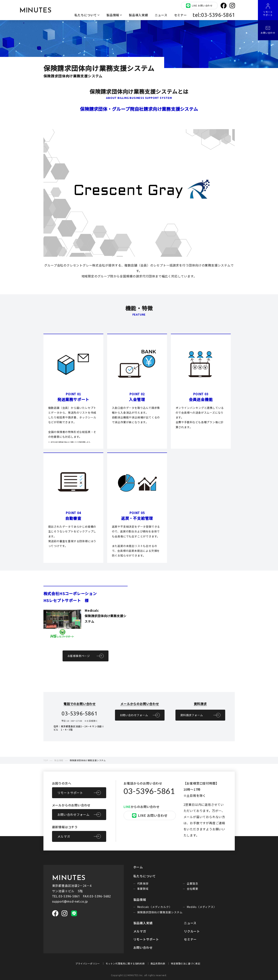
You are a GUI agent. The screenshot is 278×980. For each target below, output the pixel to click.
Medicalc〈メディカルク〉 (154, 907)
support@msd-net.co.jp (70, 901)
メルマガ (64, 836)
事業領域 (143, 889)
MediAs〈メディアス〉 (201, 907)
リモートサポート (70, 793)
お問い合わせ (143, 947)
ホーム (138, 867)
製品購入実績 (143, 923)
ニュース (161, 15)
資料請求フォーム (192, 715)
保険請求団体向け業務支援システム (160, 912)
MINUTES (36, 11)
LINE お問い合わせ (199, 6)
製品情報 (113, 15)
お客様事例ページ (79, 656)
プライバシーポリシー (88, 963)
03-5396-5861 (149, 791)
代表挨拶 (143, 883)
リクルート (192, 931)
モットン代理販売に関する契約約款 (125, 963)
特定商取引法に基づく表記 (186, 963)
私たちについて (86, 15)
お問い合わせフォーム (134, 715)
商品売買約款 (158, 963)
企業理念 (192, 883)
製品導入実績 (138, 15)
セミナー (181, 15)
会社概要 (192, 889)
